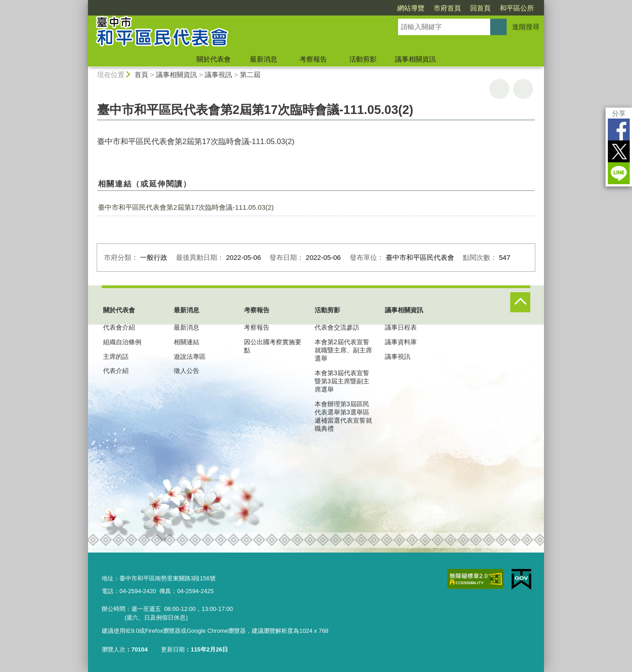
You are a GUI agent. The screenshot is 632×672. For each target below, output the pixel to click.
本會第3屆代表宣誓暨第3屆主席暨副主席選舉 (342, 381)
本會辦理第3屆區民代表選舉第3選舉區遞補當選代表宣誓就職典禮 (343, 416)
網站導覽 (411, 8)
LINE (619, 173)
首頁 (141, 75)
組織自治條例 (122, 342)
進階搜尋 (526, 27)
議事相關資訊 (415, 59)
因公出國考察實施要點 (273, 346)
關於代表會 (214, 59)
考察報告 (313, 59)
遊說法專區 (190, 357)
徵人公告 (186, 371)
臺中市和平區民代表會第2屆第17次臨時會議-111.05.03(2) (186, 207)
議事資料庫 (401, 342)
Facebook (619, 129)
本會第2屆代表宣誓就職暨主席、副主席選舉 (343, 350)
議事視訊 (218, 75)
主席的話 (116, 357)
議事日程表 (401, 327)
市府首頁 (447, 8)
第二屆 (250, 75)
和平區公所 (517, 8)
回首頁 (480, 8)
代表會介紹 (119, 327)
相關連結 (186, 342)
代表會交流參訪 (337, 327)
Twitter (619, 151)
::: (84, 4)
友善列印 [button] (499, 89)
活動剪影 (363, 59)
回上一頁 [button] (523, 89)
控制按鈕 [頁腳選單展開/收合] (520, 302)
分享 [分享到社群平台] (619, 113)
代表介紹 (116, 371)
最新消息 (264, 59)
